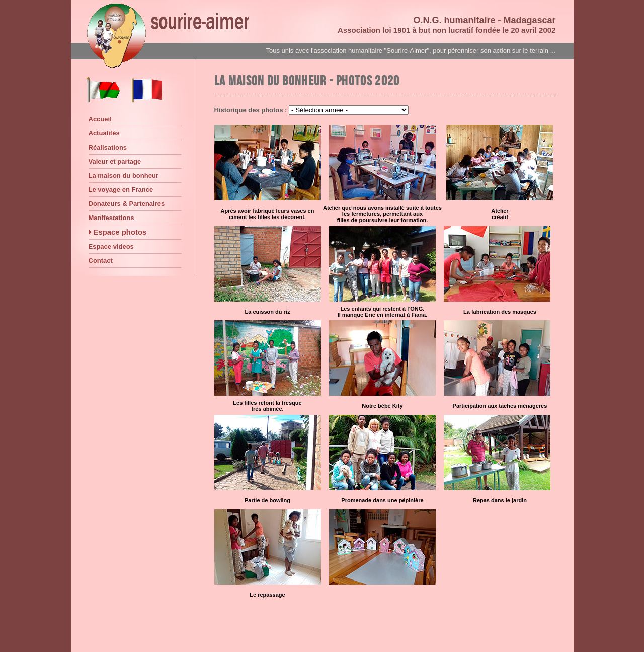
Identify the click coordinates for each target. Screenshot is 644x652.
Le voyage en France (121, 190)
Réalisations (108, 147)
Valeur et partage (115, 161)
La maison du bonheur (124, 175)
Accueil (100, 119)
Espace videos (111, 246)
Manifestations (111, 218)
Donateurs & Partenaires (127, 204)
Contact (101, 261)
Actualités (104, 133)
